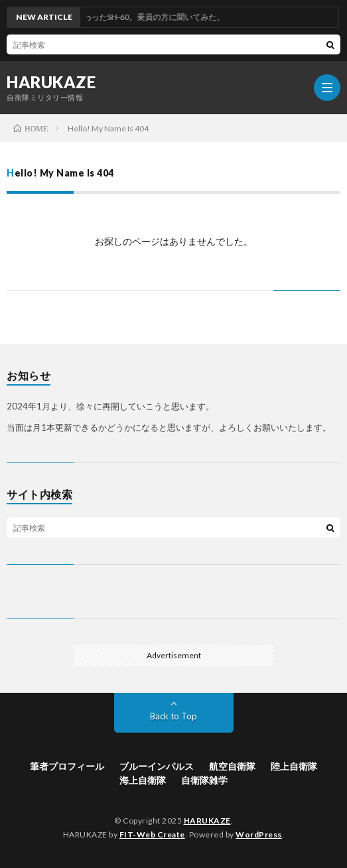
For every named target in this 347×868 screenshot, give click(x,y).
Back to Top (173, 716)
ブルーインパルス (157, 766)
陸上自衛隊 (294, 766)
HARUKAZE (51, 82)
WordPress (259, 834)
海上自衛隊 (143, 780)
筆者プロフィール (67, 766)
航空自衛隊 (232, 766)
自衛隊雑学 (204, 780)
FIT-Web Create (152, 834)
